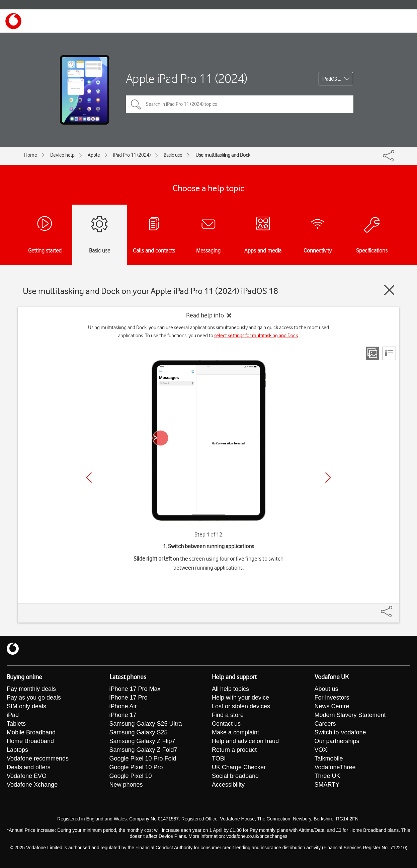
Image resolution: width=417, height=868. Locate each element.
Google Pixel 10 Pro (136, 767)
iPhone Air (123, 706)
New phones (126, 785)
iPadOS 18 (333, 79)
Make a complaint (235, 732)
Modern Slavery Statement (350, 715)
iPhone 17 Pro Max (135, 689)
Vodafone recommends (38, 758)
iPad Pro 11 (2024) (132, 155)
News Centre (332, 706)
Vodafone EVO (27, 776)
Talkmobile (329, 758)
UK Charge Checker (239, 767)
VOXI (322, 750)
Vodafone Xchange (32, 785)
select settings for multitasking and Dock (256, 336)
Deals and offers (29, 767)
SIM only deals (26, 706)
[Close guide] (389, 290)
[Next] (328, 478)
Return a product (234, 750)
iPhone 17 (123, 715)
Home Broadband (30, 741)
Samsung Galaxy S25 (139, 732)
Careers (325, 724)
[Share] (395, 608)
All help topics (230, 689)
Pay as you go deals (34, 698)
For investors (332, 698)
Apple (94, 155)
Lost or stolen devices (241, 706)
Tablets (16, 724)
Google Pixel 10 (131, 776)
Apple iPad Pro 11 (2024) (187, 79)
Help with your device (240, 698)
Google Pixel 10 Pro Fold (143, 758)
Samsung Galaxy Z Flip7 (142, 741)
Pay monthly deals (31, 689)
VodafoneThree (335, 767)
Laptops (17, 750)
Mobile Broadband (31, 732)
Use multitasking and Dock (223, 155)
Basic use (173, 155)
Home (31, 155)
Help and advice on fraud (245, 741)
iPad (13, 715)
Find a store (228, 715)
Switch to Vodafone (340, 732)
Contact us (226, 724)
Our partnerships (337, 741)
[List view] (389, 353)
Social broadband (235, 776)
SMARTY (327, 785)
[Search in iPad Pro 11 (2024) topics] (240, 104)
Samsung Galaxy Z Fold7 (143, 750)
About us (326, 689)
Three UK (327, 776)
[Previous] (89, 478)
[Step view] (372, 353)
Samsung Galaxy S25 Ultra (146, 724)
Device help (62, 155)
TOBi (219, 758)
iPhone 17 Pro (129, 698)
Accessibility (228, 785)
